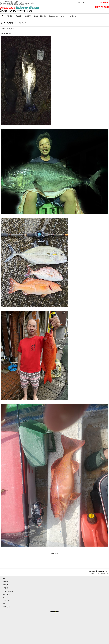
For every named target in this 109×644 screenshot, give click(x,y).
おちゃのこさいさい (102, 571)
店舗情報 (5, 582)
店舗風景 (5, 585)
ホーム (5, 579)
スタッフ (5, 597)
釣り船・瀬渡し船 (8, 591)
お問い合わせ (104, 3)
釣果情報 (5, 588)
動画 (4, 604)
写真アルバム (7, 594)
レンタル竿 (6, 601)
